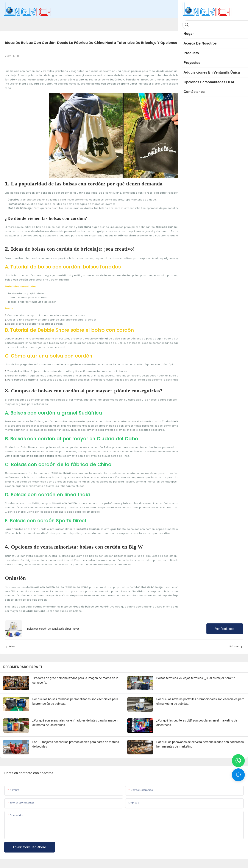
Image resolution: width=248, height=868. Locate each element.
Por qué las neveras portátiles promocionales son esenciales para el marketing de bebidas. (200, 701)
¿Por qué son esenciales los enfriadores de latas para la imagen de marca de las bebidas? (75, 723)
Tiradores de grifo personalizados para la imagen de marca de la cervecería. (75, 680)
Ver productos (225, 629)
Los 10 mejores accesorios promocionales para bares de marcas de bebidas (76, 744)
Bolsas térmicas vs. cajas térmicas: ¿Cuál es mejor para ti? (196, 678)
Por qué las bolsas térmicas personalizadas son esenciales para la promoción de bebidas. (75, 701)
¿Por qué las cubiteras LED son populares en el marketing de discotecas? (197, 723)
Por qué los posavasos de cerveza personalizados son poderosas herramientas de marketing (200, 744)
